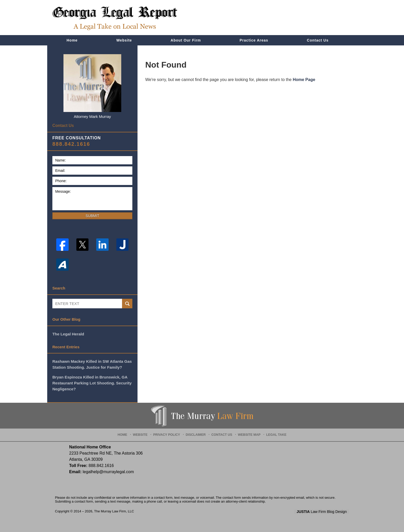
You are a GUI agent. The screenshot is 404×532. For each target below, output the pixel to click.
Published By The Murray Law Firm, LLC (320, 18)
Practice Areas (254, 40)
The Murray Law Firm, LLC (114, 510)
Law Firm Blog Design (324, 510)
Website (124, 40)
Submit (92, 215)
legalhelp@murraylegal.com (108, 470)
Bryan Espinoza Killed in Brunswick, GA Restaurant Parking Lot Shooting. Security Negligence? (91, 382)
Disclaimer (196, 432)
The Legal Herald (68, 333)
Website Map (248, 432)
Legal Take (274, 432)
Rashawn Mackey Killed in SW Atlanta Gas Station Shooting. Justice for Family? (91, 364)
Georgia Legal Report (115, 18)
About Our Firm (186, 40)
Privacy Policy (169, 432)
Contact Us (318, 40)
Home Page (304, 80)
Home (72, 40)
